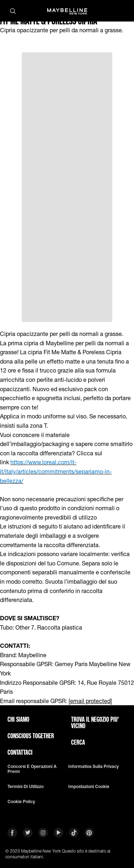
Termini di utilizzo (26, 787)
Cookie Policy (21, 802)
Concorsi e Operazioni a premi (32, 769)
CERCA (78, 742)
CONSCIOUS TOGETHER (31, 736)
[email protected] (90, 701)
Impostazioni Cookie (89, 787)
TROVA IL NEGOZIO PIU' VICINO (95, 722)
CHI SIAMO (18, 719)
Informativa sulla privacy (93, 767)
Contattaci (20, 752)
